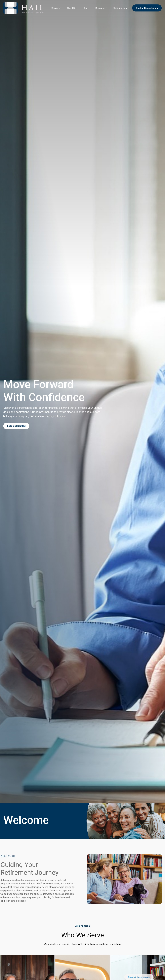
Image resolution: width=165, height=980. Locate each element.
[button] (56, 8)
